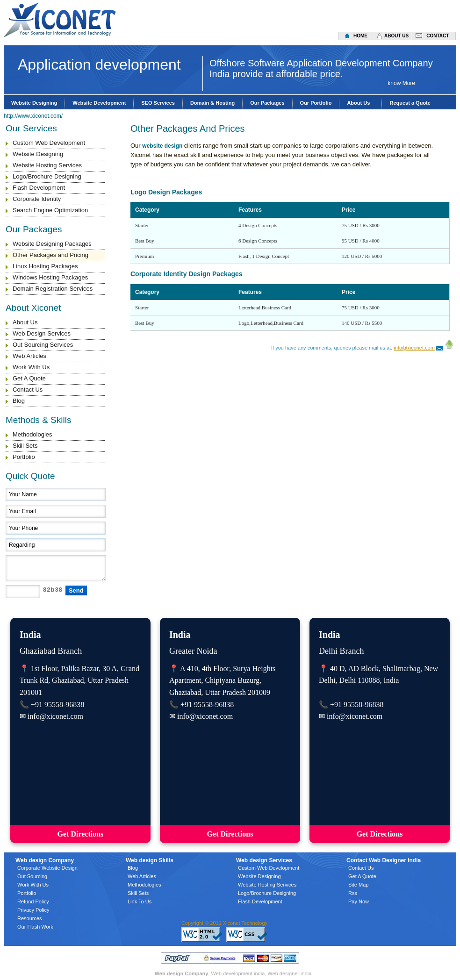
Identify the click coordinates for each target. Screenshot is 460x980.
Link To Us (140, 901)
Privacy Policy (33, 910)
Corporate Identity (37, 199)
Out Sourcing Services (43, 345)
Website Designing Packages (52, 244)
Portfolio (24, 457)
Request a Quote (410, 103)
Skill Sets (25, 446)
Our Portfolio (316, 103)
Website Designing (34, 103)
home (360, 36)
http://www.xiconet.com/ (33, 116)
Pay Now (359, 901)
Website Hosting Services (47, 165)
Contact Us (28, 390)
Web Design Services (42, 333)
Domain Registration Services (53, 289)
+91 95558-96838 (57, 705)
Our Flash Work (35, 927)
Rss (353, 893)
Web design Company (182, 973)
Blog (19, 401)
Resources (30, 918)
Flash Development (39, 188)
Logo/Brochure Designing (47, 176)
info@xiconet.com (414, 348)
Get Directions (81, 834)
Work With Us (31, 367)
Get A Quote (29, 378)
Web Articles (29, 356)
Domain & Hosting (212, 103)
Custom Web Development (49, 143)
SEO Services (158, 103)
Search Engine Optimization (50, 210)
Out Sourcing (32, 876)
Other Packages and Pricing (50, 255)
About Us (360, 103)
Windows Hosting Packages (50, 277)
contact (438, 36)
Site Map (358, 885)
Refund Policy (33, 901)
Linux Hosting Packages (45, 266)
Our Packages (267, 103)
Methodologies (32, 434)
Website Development (99, 103)
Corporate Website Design (47, 868)
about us (396, 36)
